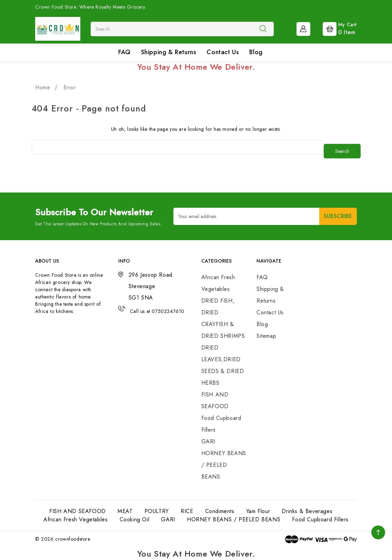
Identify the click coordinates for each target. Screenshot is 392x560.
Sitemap (266, 336)
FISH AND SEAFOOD (78, 511)
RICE (187, 511)
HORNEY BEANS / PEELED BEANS (224, 465)
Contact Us (223, 52)
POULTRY (157, 511)
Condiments (220, 511)
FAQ (124, 52)
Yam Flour (258, 511)
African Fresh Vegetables (76, 519)
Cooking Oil (135, 519)
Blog (256, 52)
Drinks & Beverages (307, 511)
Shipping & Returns (169, 52)
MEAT (125, 511)
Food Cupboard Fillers (320, 519)
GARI (208, 441)
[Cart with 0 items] (334, 28)
